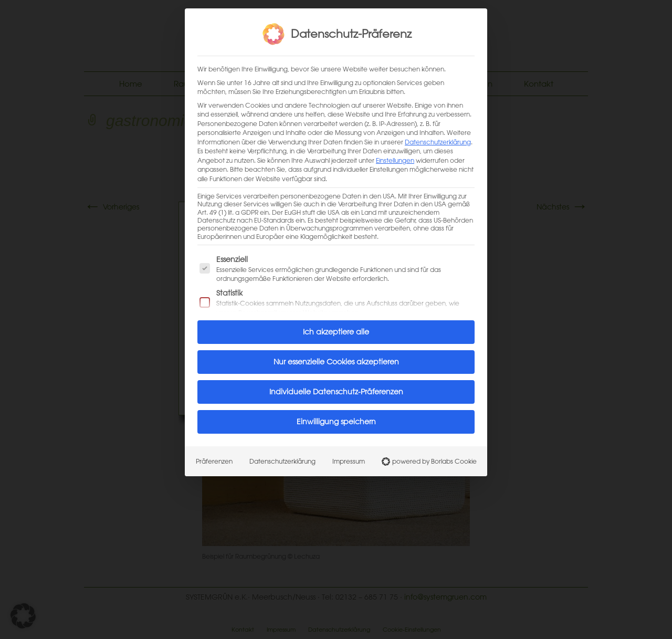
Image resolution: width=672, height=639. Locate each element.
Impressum (349, 456)
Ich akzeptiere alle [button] (336, 327)
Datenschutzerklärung (438, 137)
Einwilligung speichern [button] (336, 417)
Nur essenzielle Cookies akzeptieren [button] (336, 357)
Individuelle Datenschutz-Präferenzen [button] (336, 387)
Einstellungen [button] (395, 155)
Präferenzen (214, 456)
